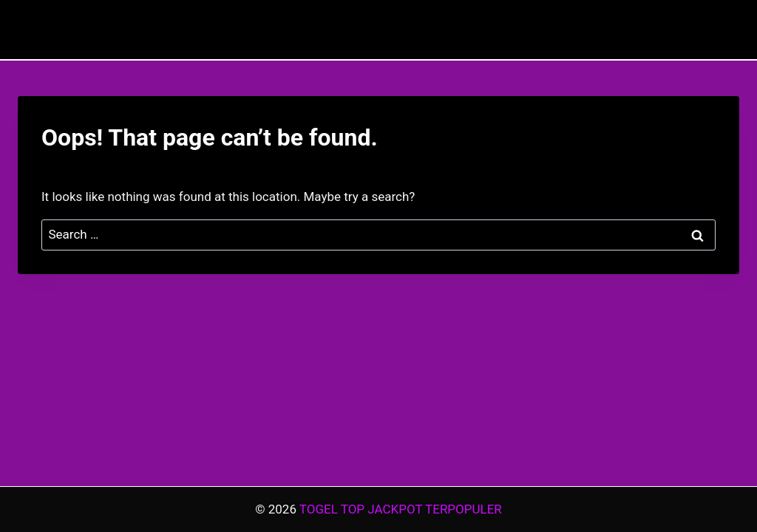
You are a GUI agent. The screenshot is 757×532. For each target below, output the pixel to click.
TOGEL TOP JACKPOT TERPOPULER (401, 509)
